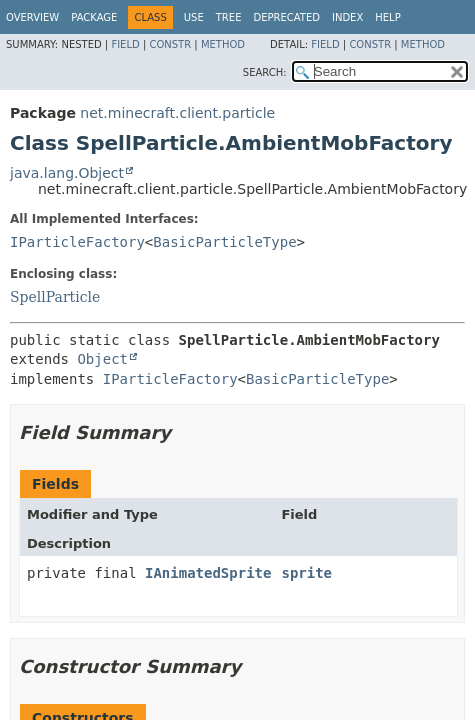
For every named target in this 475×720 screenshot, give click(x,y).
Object (102, 359)
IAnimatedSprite (208, 573)
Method (223, 44)
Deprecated (286, 17)
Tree (229, 17)
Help (387, 17)
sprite (306, 573)
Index (347, 17)
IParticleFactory (77, 242)
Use (194, 17)
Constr (170, 44)
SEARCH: (265, 72)
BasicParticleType (224, 242)
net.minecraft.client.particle (177, 113)
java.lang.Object (67, 173)
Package (94, 17)
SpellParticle (55, 297)
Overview (32, 17)
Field (125, 44)
